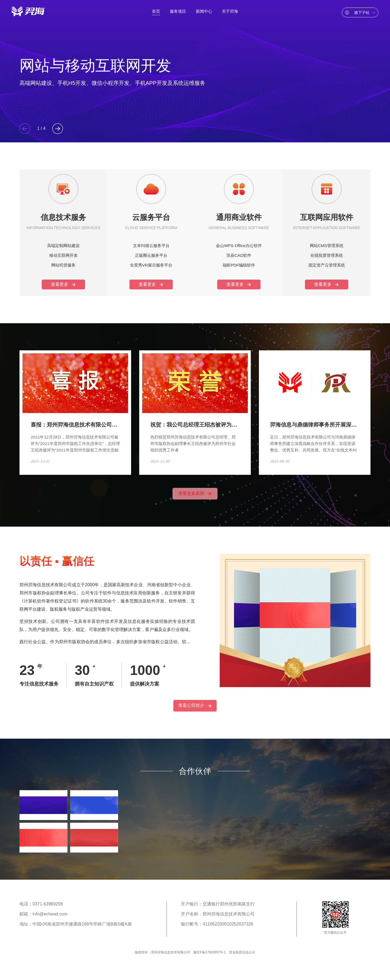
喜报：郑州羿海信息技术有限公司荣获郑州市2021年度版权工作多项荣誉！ (118, 419)
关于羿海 (230, 13)
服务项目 (178, 13)
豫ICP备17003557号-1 (210, 961)
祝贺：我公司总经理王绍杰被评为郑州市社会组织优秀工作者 (220, 419)
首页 (156, 13)
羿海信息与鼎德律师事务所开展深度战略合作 (321, 419)
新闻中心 (204, 13)
